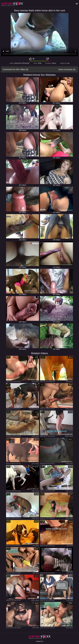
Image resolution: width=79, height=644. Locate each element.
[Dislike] (48, 59)
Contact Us (39, 641)
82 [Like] (34, 59)
